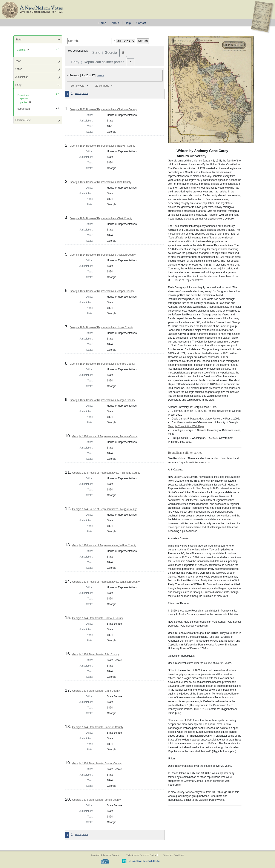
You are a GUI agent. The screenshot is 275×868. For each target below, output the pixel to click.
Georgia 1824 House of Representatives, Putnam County (105, 436)
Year (18, 61)
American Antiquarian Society (105, 855)
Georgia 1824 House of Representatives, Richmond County (106, 473)
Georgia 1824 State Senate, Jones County (97, 800)
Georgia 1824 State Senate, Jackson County (98, 727)
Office (19, 69)
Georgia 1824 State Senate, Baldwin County (98, 618)
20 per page (102, 86)
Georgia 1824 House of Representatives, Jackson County (103, 255)
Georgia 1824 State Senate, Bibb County (96, 654)
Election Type (23, 120)
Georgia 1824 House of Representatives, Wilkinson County (106, 582)
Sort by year (78, 86)
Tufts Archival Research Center (141, 855)
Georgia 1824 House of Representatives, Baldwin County (103, 146)
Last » (85, 93)
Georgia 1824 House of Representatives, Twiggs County (104, 509)
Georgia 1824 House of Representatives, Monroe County (102, 364)
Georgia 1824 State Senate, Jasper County (97, 764)
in (114, 41)
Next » (100, 75)
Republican (23, 109)
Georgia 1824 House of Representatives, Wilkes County (104, 545)
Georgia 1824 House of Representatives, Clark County (101, 218)
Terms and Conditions (174, 855)
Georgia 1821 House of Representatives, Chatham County (103, 109)
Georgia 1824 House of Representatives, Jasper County (102, 291)
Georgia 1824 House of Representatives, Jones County (101, 327)
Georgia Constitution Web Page (186, 426)
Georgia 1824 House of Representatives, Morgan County (102, 400)
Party (18, 85)
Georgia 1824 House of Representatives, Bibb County (101, 182)
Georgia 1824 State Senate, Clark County (96, 691)
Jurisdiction (22, 77)
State (18, 40)
